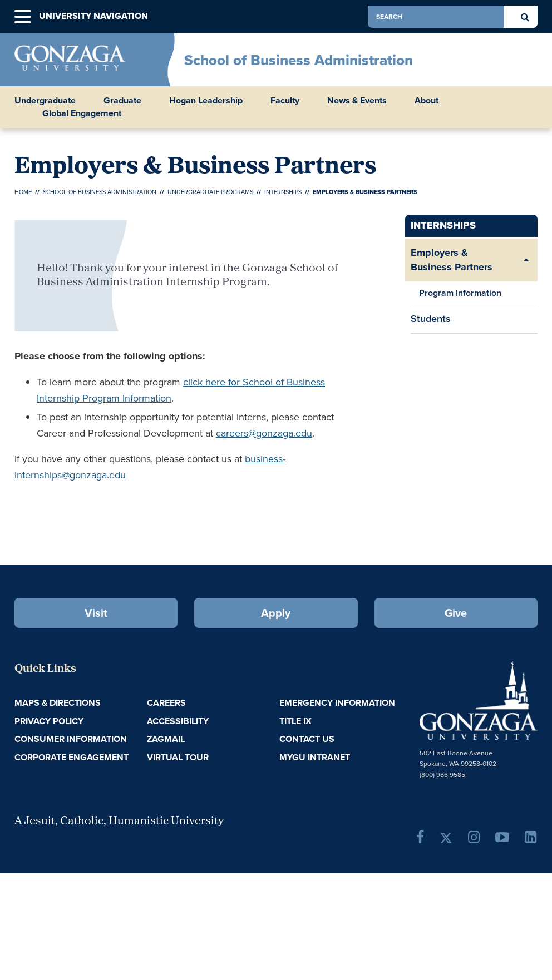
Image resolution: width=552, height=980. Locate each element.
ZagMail (166, 739)
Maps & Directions (58, 703)
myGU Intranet (315, 757)
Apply (276, 613)
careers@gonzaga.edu (264, 433)
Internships (283, 192)
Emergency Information (337, 703)
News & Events (357, 101)
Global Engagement (82, 113)
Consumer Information (71, 739)
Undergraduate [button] (45, 101)
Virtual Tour (178, 757)
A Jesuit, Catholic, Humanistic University (119, 821)
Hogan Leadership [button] (206, 101)
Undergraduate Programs (210, 192)
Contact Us (307, 739)
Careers (166, 703)
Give (456, 613)
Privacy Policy (49, 721)
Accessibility (178, 721)
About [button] (427, 101)
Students (431, 319)
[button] (23, 17)
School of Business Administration (299, 60)
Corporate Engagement (72, 757)
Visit (96, 613)
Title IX (295, 721)
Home (23, 192)
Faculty (285, 101)
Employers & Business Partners (452, 260)
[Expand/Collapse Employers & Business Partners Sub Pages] (526, 260)
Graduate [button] (122, 101)
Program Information (460, 293)
